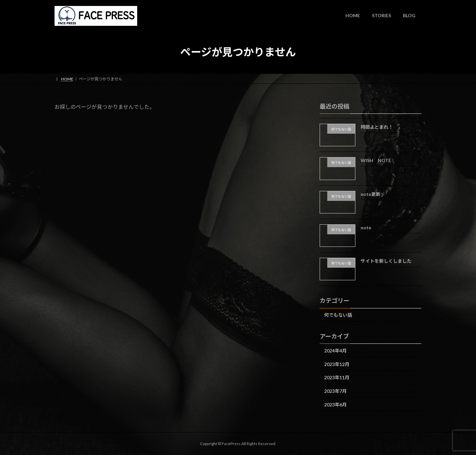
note (366, 227)
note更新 (371, 194)
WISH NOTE (376, 160)
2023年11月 (337, 377)
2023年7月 (336, 391)
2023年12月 (337, 364)
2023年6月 (336, 404)
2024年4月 (336, 351)
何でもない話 (338, 315)
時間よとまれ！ (377, 127)
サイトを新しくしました (386, 261)
